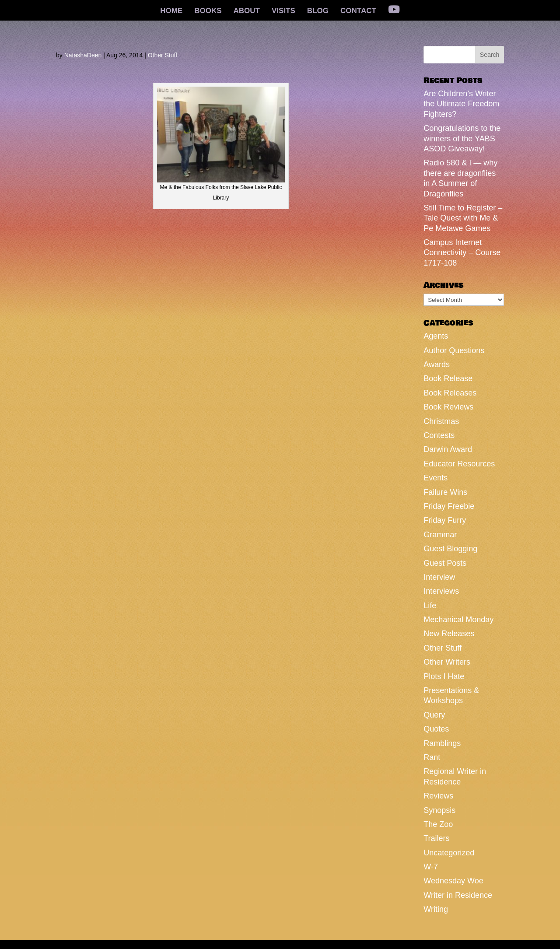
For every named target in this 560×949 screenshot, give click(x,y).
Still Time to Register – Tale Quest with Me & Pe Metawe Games (463, 218)
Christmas (441, 421)
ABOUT (247, 11)
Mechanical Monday (458, 620)
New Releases (449, 634)
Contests (439, 435)
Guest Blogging (450, 549)
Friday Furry (445, 520)
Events (436, 478)
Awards (437, 364)
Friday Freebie (449, 506)
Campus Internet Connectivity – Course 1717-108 (462, 253)
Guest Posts (445, 563)
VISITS (283, 11)
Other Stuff (163, 55)
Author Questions (454, 350)
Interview (439, 577)
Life (430, 606)
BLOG (318, 11)
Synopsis (439, 810)
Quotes (436, 729)
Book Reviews (448, 407)
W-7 (431, 867)
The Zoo (438, 824)
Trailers (436, 838)
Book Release (448, 378)
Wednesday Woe (453, 881)
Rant (432, 757)
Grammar (440, 535)
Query (434, 715)
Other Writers (447, 662)
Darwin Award (448, 449)
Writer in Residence (458, 895)
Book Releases (450, 393)
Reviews (438, 796)
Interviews (441, 591)
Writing (436, 909)
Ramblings (442, 743)
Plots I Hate (444, 676)
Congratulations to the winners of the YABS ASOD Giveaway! (462, 138)
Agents (436, 336)
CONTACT (358, 11)
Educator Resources (459, 464)
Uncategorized (449, 853)
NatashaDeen (83, 55)
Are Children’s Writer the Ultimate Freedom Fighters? (461, 104)
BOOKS (208, 11)
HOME (171, 11)
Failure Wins (445, 492)
